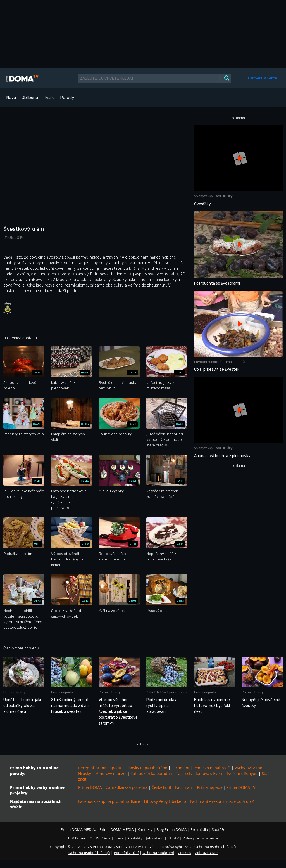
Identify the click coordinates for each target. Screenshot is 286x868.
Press (119, 838)
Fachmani (180, 768)
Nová (11, 98)
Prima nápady (209, 787)
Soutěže (218, 829)
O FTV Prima (100, 838)
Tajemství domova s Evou (199, 773)
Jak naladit (155, 838)
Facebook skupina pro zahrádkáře (109, 801)
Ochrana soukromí (158, 853)
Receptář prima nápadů (100, 768)
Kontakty (145, 829)
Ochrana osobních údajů (89, 853)
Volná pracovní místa (200, 838)
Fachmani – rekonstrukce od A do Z (222, 801)
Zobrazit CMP (206, 853)
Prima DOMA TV (241, 787)
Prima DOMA (90, 787)
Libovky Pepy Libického (146, 768)
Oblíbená (30, 98)
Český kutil (161, 787)
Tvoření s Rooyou (242, 773)
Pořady (67, 98)
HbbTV (173, 838)
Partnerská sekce (263, 78)
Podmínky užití (126, 853)
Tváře (49, 98)
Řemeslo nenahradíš (212, 768)
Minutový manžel (111, 773)
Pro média (199, 829)
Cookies (184, 853)
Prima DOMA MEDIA (116, 829)
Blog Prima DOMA (171, 829)
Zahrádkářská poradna (151, 773)
